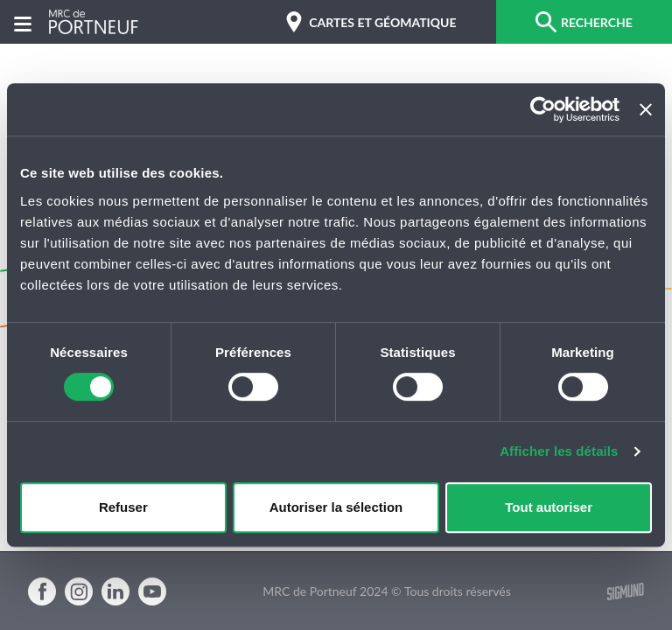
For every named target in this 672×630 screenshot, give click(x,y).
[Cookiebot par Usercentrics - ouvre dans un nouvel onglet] (543, 109)
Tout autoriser (549, 507)
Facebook (42, 591)
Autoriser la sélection (336, 507)
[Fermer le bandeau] (646, 109)
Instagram (79, 591)
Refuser (123, 507)
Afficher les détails (559, 451)
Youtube (152, 591)
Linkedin (115, 591)
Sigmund (626, 591)
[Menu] (23, 22)
